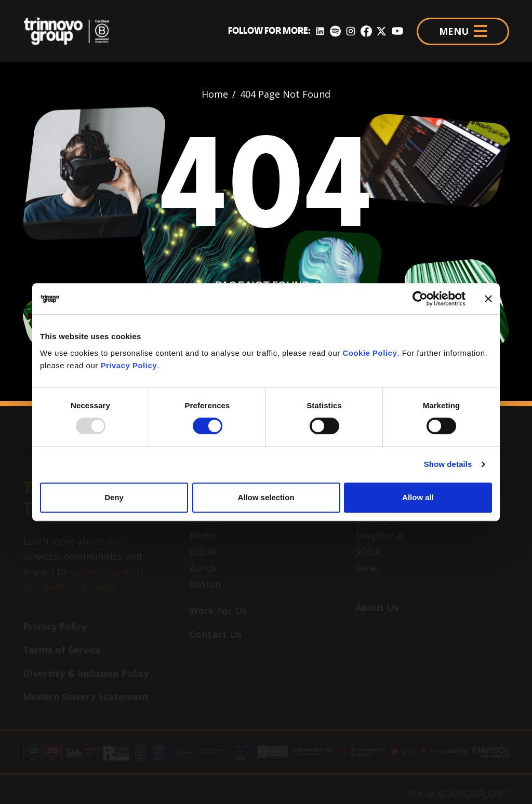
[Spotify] (335, 31)
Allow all (418, 497)
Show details (448, 464)
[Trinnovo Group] (72, 31)
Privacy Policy (129, 365)
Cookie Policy (370, 353)
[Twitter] (381, 31)
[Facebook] (366, 31)
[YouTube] (397, 31)
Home (215, 94)
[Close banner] (488, 299)
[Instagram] (351, 31)
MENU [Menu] (463, 31)
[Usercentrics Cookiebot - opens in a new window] (420, 299)
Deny (114, 497)
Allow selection (266, 497)
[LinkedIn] (320, 31)
